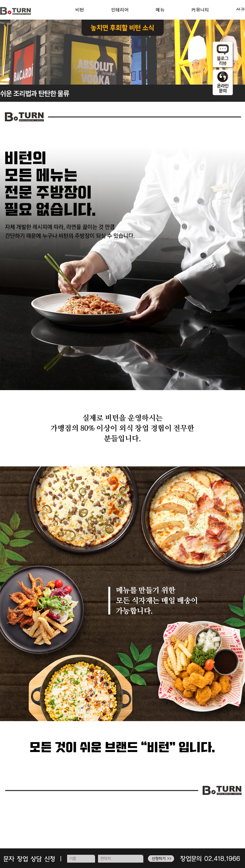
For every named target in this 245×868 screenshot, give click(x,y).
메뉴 (160, 10)
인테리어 (120, 10)
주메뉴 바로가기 (0, 0)
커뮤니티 (200, 10)
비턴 (80, 10)
